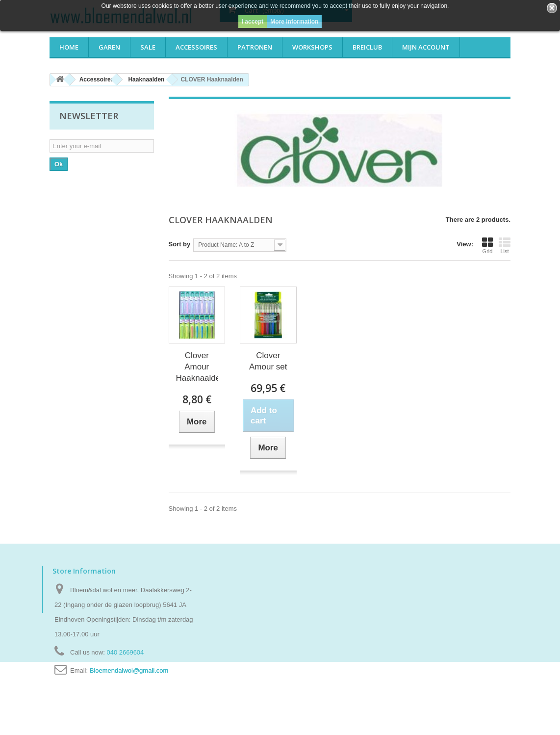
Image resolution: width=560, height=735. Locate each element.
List (505, 245)
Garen (109, 47)
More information (294, 22)
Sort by (180, 244)
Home (69, 47)
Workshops (312, 47)
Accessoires (196, 47)
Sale (148, 47)
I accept (253, 22)
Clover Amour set (268, 361)
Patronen (255, 47)
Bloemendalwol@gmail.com (129, 670)
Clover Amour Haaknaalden (197, 367)
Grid (487, 245)
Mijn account (426, 47)
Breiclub (367, 47)
